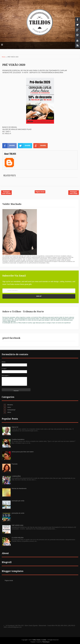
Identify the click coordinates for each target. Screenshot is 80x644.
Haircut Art (15, 427)
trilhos (9, 412)
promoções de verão (18, 513)
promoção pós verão (18, 501)
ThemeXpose (46, 642)
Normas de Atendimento (19, 489)
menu (9, 407)
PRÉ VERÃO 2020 (14, 65)
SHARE (9, 146)
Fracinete (15, 464)
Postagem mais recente (6, 193)
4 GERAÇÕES (16, 476)
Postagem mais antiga (74, 193)
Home (4, 57)
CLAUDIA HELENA (18, 538)
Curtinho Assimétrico (18, 439)
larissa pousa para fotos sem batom (23, 452)
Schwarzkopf (11, 410)
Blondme (10, 405)
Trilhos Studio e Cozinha (39, 640)
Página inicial (40, 192)
